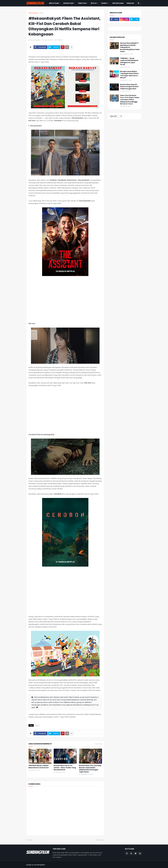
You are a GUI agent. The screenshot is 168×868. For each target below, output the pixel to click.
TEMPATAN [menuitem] (82, 3)
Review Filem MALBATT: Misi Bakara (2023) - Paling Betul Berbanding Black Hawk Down (130, 47)
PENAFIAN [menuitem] (130, 3)
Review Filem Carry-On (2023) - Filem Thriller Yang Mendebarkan (65, 768)
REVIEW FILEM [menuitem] (68, 3)
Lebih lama (99, 840)
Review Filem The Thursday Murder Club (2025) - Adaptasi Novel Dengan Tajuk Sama (90, 769)
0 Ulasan (59, 40)
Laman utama (33, 13)
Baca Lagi (99, 744)
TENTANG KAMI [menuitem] (118, 3)
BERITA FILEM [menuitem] (54, 3)
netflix (41, 13)
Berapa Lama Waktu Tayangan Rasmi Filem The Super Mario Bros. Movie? (129, 75)
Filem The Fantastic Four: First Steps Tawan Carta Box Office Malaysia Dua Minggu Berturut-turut (130, 100)
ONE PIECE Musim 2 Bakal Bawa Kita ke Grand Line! (39, 767)
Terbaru (30, 840)
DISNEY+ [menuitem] (104, 3)
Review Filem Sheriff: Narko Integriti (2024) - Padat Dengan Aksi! (130, 87)
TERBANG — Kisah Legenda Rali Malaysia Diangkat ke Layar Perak (129, 62)
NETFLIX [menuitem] (94, 3)
